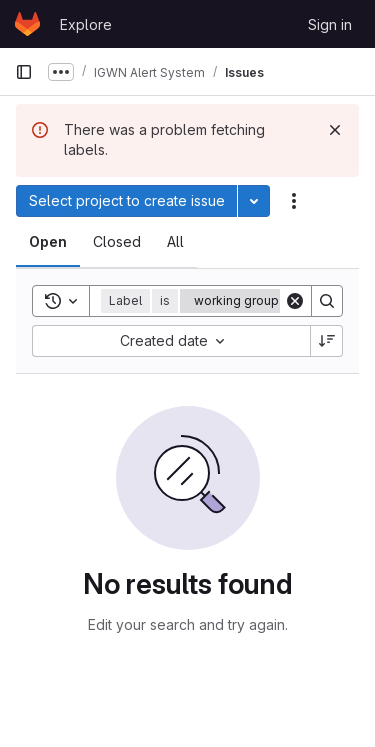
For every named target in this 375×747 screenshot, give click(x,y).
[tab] (48, 242)
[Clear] (295, 301)
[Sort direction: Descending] (327, 341)
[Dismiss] (335, 130)
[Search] (327, 301)
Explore (86, 24)
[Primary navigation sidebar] (24, 72)
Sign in (330, 24)
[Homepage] (27, 24)
